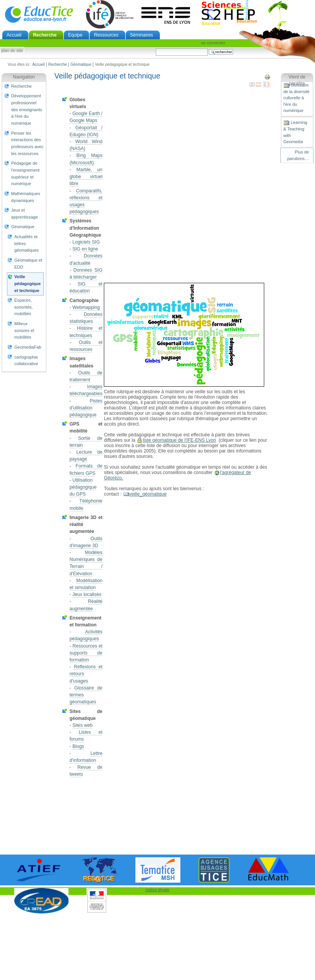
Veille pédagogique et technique (27, 283)
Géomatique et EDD (28, 264)
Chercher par (156, 48)
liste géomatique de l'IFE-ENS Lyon (179, 440)
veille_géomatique (148, 494)
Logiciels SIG (86, 242)
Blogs (78, 746)
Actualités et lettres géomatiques (26, 243)
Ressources (106, 35)
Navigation (24, 77)
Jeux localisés (87, 594)
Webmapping (86, 307)
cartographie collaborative (26, 361)
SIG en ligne (85, 249)
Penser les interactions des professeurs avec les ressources (27, 143)
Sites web (82, 725)
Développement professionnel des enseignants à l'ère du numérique (27, 109)
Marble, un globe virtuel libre (86, 177)
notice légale (158, 890)
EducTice (39, 14)
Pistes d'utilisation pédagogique (86, 408)
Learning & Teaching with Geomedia (295, 132)
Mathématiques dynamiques (26, 197)
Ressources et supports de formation (86, 653)
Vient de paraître (297, 80)
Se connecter (213, 43)
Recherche (45, 35)
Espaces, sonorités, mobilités (23, 307)
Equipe (75, 35)
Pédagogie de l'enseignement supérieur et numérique (25, 173)
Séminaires (142, 35)
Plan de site (12, 51)
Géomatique (81, 64)
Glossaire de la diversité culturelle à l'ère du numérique (297, 98)
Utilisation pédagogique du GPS (83, 487)
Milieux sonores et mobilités (24, 330)
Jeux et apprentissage (24, 214)
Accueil (14, 35)
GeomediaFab (28, 347)
